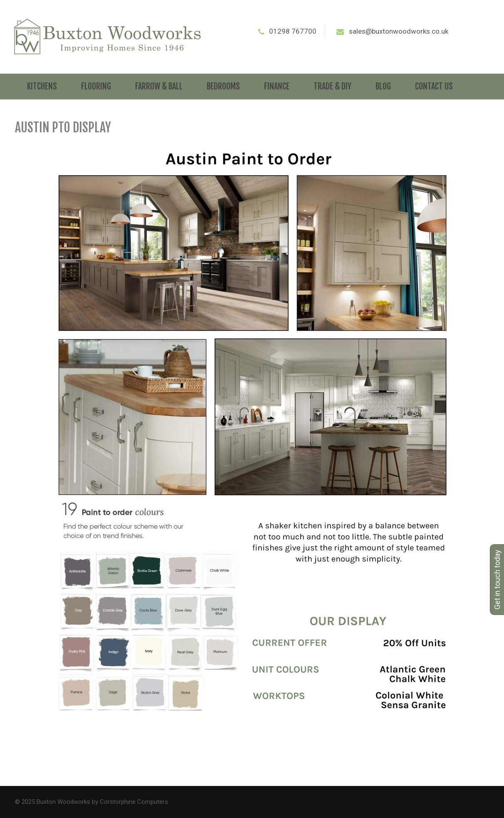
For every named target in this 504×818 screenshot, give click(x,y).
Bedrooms (223, 86)
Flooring (96, 86)
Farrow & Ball (159, 86)
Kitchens (42, 86)
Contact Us (434, 86)
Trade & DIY (332, 86)
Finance (277, 86)
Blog (383, 86)
